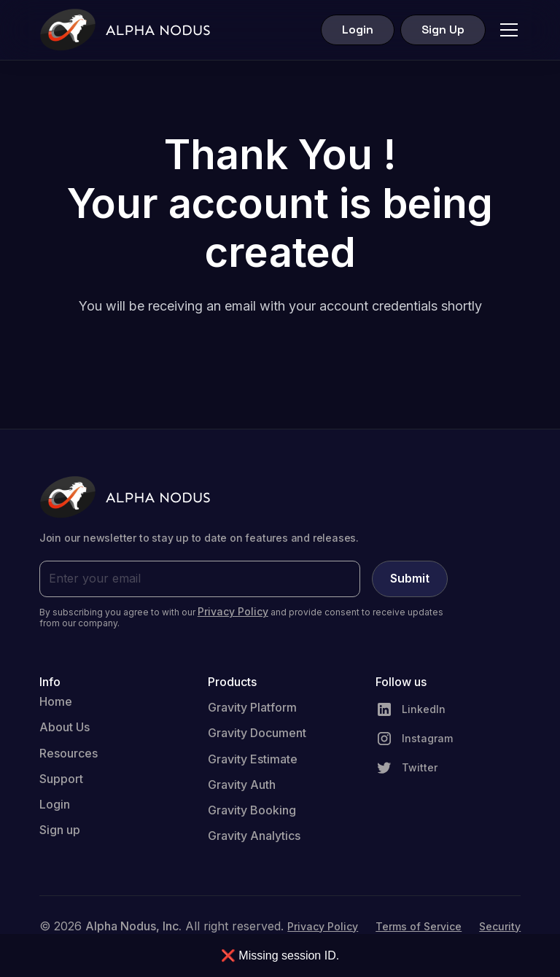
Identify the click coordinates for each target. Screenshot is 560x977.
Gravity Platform (252, 707)
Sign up (60, 830)
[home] (125, 30)
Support (61, 779)
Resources (69, 753)
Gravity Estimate (253, 759)
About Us (65, 727)
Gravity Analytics (254, 836)
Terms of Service (419, 927)
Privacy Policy (323, 927)
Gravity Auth (242, 785)
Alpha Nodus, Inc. (133, 926)
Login (358, 30)
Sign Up (443, 30)
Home (56, 701)
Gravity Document (257, 733)
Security (500, 927)
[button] (506, 30)
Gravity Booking (252, 810)
